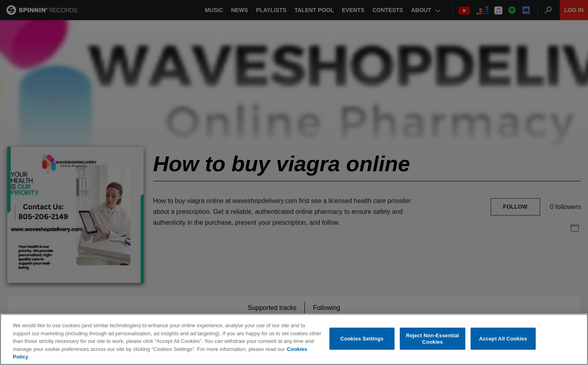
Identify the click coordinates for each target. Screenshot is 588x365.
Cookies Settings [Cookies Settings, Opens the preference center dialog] (362, 339)
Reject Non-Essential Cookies (432, 339)
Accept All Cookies (503, 339)
